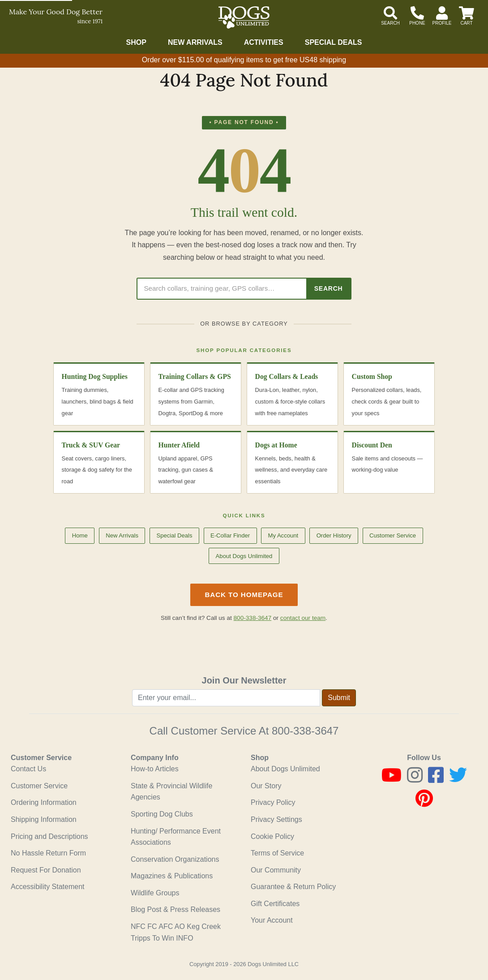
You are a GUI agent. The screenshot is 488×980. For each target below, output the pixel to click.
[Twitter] (458, 779)
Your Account (272, 920)
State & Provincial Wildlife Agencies (171, 792)
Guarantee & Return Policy (293, 887)
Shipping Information (44, 819)
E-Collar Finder (230, 535)
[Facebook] (436, 779)
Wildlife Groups (155, 893)
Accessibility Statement (48, 887)
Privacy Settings (276, 819)
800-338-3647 (253, 618)
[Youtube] (392, 779)
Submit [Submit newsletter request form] (339, 698)
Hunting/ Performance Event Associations (176, 837)
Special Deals (334, 42)
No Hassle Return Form (48, 853)
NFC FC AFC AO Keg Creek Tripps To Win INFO (176, 932)
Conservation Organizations (175, 859)
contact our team (303, 618)
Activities (264, 42)
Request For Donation (46, 870)
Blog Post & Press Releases (176, 909)
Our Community (276, 870)
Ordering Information (44, 802)
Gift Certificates (275, 904)
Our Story (266, 786)
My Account (283, 535)
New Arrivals (195, 42)
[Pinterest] (424, 802)
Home (80, 535)
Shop (136, 42)
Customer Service (393, 535)
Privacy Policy (273, 802)
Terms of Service (277, 853)
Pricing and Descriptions (49, 836)
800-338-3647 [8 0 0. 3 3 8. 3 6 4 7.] (305, 731)
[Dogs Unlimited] (244, 17)
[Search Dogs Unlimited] (222, 289)
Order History (334, 535)
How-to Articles (155, 769)
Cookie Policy (272, 836)
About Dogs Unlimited (244, 556)
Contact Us (28, 769)
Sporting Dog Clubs (162, 814)
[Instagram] (415, 779)
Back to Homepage (244, 595)
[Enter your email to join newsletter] (226, 698)
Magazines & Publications (172, 876)
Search (329, 288)
